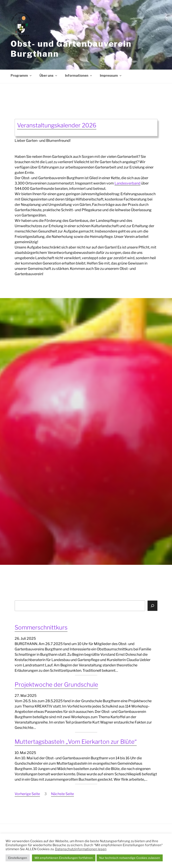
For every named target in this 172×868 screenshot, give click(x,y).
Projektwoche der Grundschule (56, 685)
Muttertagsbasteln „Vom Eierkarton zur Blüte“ (76, 742)
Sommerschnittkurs (41, 627)
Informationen (79, 75)
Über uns (49, 75)
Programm (21, 75)
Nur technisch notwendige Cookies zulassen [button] (130, 858)
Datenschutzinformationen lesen (81, 849)
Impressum (111, 75)
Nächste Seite (62, 794)
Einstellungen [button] (18, 858)
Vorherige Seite (27, 794)
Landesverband (128, 183)
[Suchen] (152, 606)
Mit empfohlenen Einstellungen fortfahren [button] (64, 858)
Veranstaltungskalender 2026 (57, 125)
